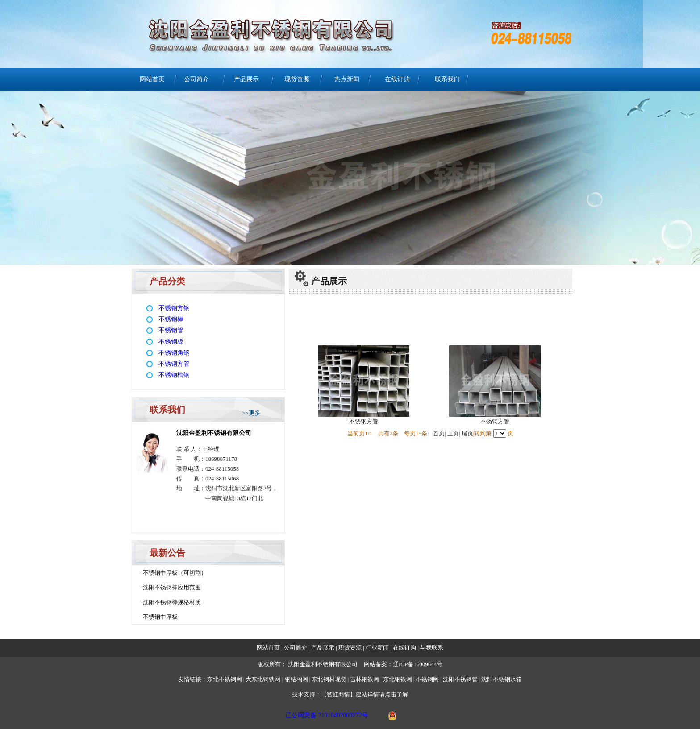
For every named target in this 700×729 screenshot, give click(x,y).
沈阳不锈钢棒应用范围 (172, 587)
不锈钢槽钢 (174, 375)
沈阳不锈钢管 (460, 679)
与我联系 (431, 648)
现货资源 (297, 79)
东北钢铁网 (398, 679)
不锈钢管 (171, 330)
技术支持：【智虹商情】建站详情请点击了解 (350, 694)
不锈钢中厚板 (160, 617)
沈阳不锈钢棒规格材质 (172, 602)
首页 (439, 433)
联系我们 (447, 79)
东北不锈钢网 (225, 679)
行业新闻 (378, 648)
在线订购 (397, 79)
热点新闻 (347, 79)
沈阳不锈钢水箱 (502, 679)
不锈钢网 (428, 679)
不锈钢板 (171, 342)
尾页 (467, 433)
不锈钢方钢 (174, 308)
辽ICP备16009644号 (418, 664)
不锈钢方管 (174, 364)
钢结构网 (296, 679)
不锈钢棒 (171, 319)
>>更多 (251, 413)
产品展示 (246, 79)
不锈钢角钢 (174, 353)
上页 (453, 433)
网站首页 (152, 79)
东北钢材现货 (329, 679)
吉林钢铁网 (365, 679)
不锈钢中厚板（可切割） (175, 573)
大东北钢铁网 (263, 679)
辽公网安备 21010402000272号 (327, 715)
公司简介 (196, 79)
